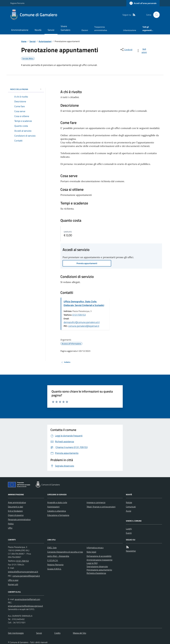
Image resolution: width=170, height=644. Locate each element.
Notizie (129, 502)
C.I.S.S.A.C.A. (53, 560)
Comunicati (131, 507)
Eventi (129, 533)
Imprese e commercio (96, 502)
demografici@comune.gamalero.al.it (82, 322)
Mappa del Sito (79, 633)
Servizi (51, 30)
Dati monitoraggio (16, 633)
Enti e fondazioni (15, 511)
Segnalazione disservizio (97, 566)
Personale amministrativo (19, 519)
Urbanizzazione (130, 30)
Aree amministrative (17, 502)
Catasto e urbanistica (57, 511)
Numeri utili (13, 584)
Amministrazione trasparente (99, 560)
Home (24, 41)
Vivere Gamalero (66, 28)
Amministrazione (20, 30)
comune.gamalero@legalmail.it (84, 326)
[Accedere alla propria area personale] (143, 3)
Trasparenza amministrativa (101, 28)
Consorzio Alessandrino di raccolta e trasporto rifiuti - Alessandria (65, 554)
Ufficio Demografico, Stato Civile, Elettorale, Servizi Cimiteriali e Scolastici (84, 303)
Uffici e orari (13, 580)
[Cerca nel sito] (155, 15)
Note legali (91, 552)
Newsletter (131, 551)
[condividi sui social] (126, 50)
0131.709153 (23, 561)
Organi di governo (16, 515)
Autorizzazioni (45, 41)
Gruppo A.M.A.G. (54, 569)
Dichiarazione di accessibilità (99, 556)
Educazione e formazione (58, 515)
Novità (38, 30)
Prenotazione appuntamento (99, 570)
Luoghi (129, 529)
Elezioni (85, 30)
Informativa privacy (95, 548)
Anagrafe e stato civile (57, 502)
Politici (11, 524)
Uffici (10, 528)
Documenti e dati (15, 507)
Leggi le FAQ (92, 563)
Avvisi (128, 511)
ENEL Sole (52, 548)
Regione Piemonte (17, 3)
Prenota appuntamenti (87, 263)
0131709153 (79, 315)
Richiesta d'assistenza (96, 573)
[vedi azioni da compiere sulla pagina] (142, 51)
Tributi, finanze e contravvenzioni (101, 507)
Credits (57, 633)
